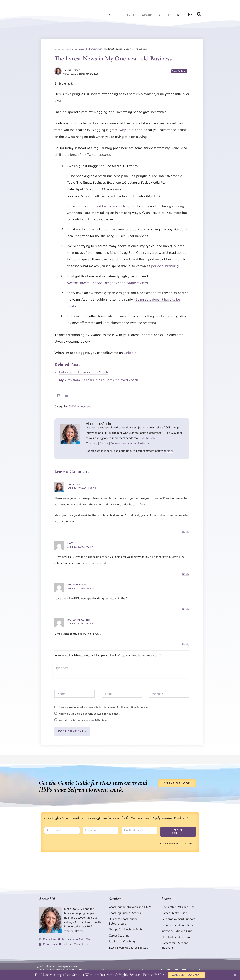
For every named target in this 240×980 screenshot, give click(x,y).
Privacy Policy (54, 963)
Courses (167, 15)
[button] (59, 396)
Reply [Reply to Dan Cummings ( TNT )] (186, 643)
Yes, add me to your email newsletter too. (80, 719)
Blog (183, 15)
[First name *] (62, 829)
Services (132, 15)
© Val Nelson (44, 960)
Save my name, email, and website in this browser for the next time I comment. (104, 706)
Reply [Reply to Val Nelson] (186, 532)
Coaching (92, 443)
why (123, 130)
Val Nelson (148, 438)
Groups (150, 15)
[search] (192, 15)
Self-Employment (94, 49)
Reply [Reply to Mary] (186, 573)
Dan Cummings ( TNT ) (80, 619)
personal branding (165, 266)
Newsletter (129, 443)
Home (57, 49)
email (170, 451)
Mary (71, 543)
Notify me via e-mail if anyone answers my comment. (87, 713)
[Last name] (101, 829)
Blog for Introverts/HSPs (73, 49)
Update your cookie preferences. (79, 963)
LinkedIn (130, 353)
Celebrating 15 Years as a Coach (83, 372)
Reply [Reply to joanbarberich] (186, 608)
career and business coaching (107, 206)
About (115, 15)
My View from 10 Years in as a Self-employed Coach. (99, 380)
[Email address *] (139, 829)
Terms (41, 963)
